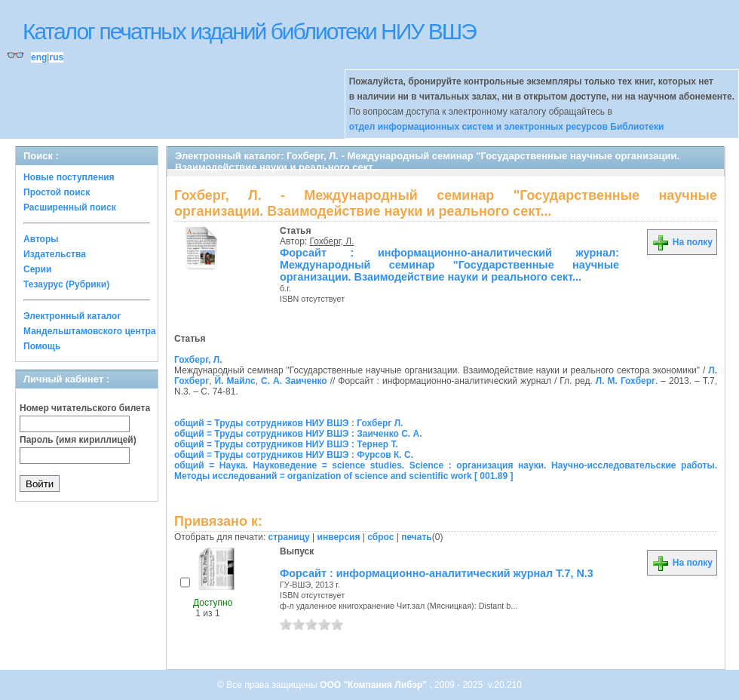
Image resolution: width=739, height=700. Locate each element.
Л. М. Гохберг (626, 381)
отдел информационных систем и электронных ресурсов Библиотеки (507, 127)
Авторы (41, 239)
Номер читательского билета (85, 408)
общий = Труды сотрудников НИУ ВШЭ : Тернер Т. (286, 444)
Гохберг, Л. (332, 241)
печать (417, 537)
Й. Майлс (235, 381)
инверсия (339, 537)
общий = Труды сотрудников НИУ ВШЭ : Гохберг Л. (288, 423)
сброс (380, 537)
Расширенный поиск (70, 207)
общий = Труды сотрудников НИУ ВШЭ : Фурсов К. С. (294, 455)
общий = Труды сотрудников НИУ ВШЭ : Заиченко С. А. (298, 434)
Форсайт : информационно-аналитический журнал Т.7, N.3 (437, 573)
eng (39, 57)
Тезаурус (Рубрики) (66, 284)
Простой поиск (57, 192)
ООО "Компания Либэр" (374, 685)
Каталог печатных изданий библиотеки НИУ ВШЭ (249, 31)
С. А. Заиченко (294, 381)
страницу (289, 537)
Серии (37, 269)
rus (56, 57)
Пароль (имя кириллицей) (78, 440)
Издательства (55, 254)
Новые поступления (69, 177)
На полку (682, 242)
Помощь (42, 346)
